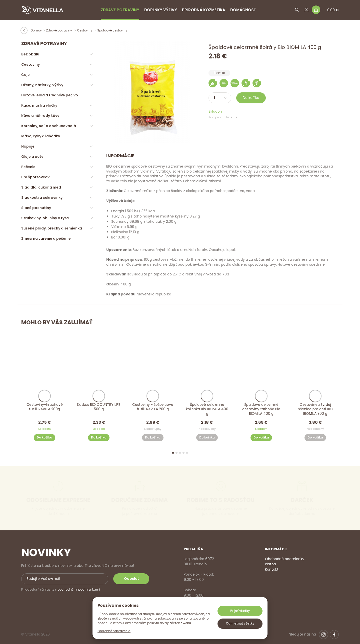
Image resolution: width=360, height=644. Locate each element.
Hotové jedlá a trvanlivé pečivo (50, 95)
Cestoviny (85, 30)
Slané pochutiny (36, 208)
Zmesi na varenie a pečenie (46, 238)
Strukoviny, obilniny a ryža (45, 218)
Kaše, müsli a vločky (39, 105)
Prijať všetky (240, 611)
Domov (36, 30)
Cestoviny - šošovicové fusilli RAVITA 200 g (153, 407)
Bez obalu (30, 54)
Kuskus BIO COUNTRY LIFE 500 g (99, 407)
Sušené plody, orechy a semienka (52, 228)
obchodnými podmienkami (79, 589)
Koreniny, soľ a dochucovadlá (49, 126)
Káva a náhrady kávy (40, 116)
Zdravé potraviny (120, 10)
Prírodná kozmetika (204, 10)
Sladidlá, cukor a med (41, 187)
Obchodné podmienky (285, 559)
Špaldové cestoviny (112, 30)
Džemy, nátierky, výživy (42, 85)
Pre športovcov (35, 177)
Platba (270, 564)
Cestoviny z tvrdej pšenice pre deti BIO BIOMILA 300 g (315, 409)
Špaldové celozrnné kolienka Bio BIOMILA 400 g (207, 409)
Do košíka (251, 98)
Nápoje (28, 146)
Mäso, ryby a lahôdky (41, 136)
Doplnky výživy (161, 10)
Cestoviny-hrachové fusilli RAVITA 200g (45, 407)
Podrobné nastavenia (114, 631)
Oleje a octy (32, 157)
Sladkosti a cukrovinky (42, 198)
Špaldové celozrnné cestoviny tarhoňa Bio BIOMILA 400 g (261, 409)
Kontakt (272, 569)
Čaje (25, 75)
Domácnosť (243, 10)
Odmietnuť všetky (240, 623)
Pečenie (28, 167)
